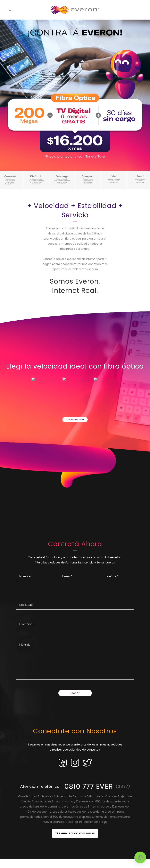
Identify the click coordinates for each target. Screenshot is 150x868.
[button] (140, 857)
